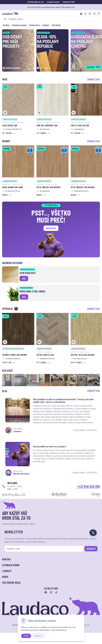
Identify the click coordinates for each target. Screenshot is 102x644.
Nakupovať (51, 228)
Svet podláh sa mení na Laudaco (50, 447)
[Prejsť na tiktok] (56, 593)
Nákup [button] (5, 577)
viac (24, 279)
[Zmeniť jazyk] (81, 14)
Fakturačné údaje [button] (11, 583)
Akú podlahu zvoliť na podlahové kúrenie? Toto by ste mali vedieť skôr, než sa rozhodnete (63, 401)
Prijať (26, 636)
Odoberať (91, 549)
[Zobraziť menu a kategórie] (99, 13)
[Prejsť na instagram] (51, 593)
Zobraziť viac (93, 79)
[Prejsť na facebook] (46, 593)
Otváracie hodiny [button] (11, 565)
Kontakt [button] (7, 559)
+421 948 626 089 (88, 486)
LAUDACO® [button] (7, 571)
